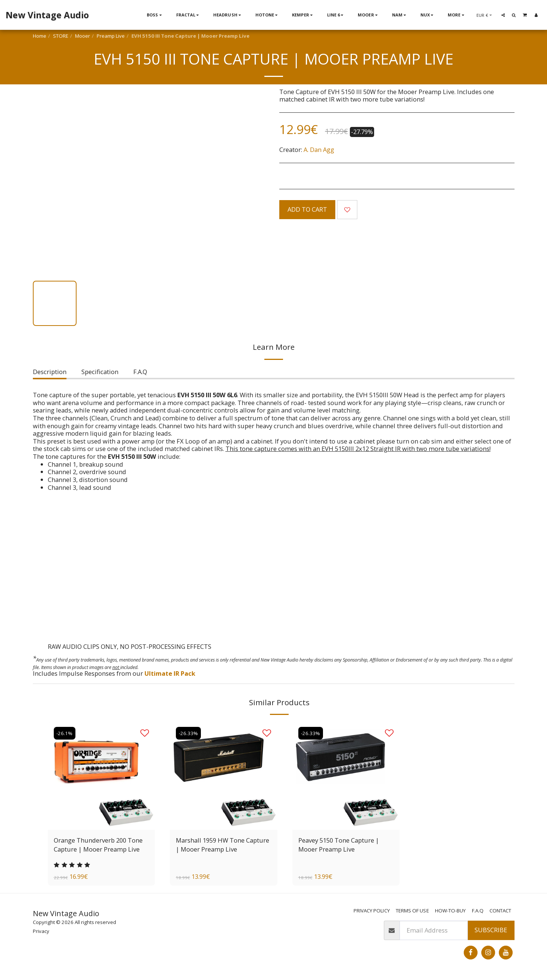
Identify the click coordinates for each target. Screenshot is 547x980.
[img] (224, 776)
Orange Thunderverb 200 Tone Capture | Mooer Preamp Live (98, 845)
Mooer (83, 36)
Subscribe (491, 930)
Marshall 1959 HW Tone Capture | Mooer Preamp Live (223, 845)
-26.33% (188, 733)
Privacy (41, 931)
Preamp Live (111, 36)
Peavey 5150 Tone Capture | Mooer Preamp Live (339, 845)
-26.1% (65, 733)
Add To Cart (307, 209)
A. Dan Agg (319, 150)
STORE (61, 36)
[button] (503, 15)
